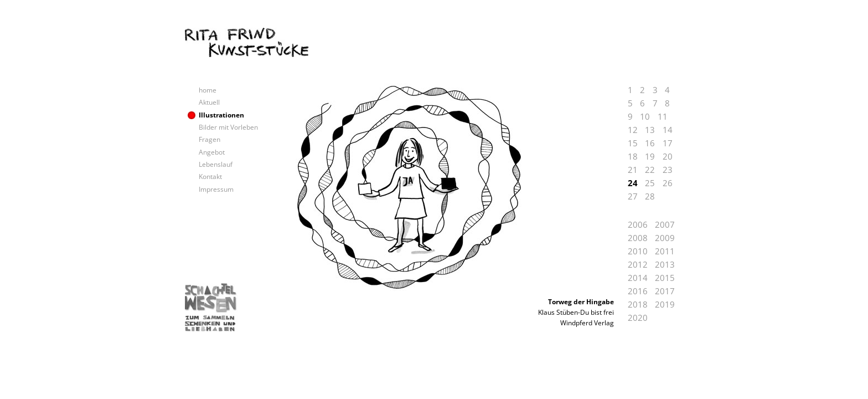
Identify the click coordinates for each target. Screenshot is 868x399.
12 (633, 130)
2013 (665, 264)
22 (650, 170)
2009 (665, 238)
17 (668, 143)
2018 (638, 304)
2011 (665, 251)
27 (633, 196)
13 (650, 130)
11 (663, 116)
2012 (638, 264)
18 (633, 156)
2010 (638, 251)
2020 (638, 318)
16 (650, 143)
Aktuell (209, 102)
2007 (665, 224)
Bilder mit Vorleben (228, 127)
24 (633, 183)
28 (650, 196)
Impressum (216, 189)
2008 (638, 238)
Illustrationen (221, 115)
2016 (638, 291)
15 (633, 143)
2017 (665, 291)
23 (668, 170)
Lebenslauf (216, 164)
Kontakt (210, 177)
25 (650, 183)
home (208, 90)
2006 (638, 224)
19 (650, 156)
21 (633, 170)
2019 (665, 304)
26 (668, 183)
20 (668, 156)
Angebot (212, 152)
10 (645, 116)
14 (668, 130)
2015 (665, 278)
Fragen (210, 139)
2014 (638, 278)
